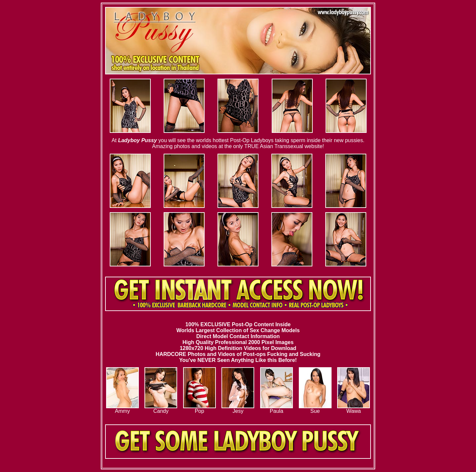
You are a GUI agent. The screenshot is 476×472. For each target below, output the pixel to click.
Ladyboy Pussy (137, 140)
